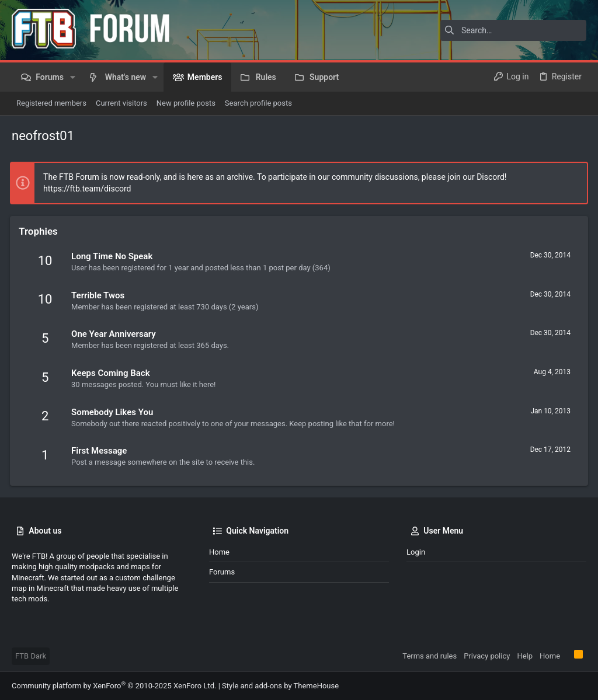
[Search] (513, 30)
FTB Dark (31, 656)
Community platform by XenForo (114, 686)
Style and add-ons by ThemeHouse (280, 686)
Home (219, 552)
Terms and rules (430, 656)
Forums (222, 572)
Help (525, 656)
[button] (73, 77)
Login (416, 552)
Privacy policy (487, 656)
